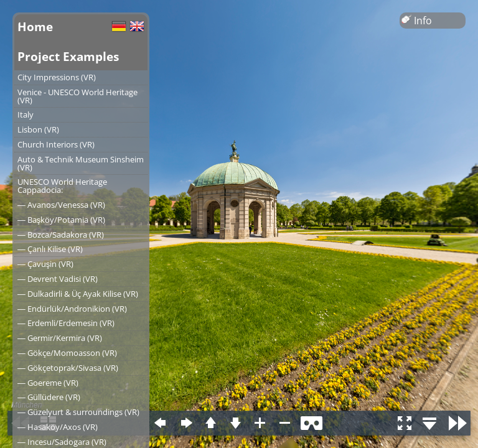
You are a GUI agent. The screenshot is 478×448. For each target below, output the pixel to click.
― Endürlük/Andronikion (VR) (72, 309)
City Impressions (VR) (57, 77)
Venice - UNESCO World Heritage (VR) (77, 96)
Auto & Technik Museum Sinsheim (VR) (81, 163)
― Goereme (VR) (48, 383)
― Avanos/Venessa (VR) (61, 205)
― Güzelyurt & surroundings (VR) (78, 412)
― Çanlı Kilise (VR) (50, 249)
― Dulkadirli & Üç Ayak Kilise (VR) (78, 294)
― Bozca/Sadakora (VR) (61, 235)
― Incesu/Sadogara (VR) (62, 442)
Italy (26, 114)
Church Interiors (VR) (56, 144)
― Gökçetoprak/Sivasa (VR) (68, 368)
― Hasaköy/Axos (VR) (58, 427)
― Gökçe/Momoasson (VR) (67, 353)
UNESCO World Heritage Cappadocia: (62, 186)
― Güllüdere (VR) (49, 397)
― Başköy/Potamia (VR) (61, 220)
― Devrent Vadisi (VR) (58, 279)
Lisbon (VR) (38, 129)
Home (35, 26)
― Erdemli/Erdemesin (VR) (66, 323)
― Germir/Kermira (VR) (60, 338)
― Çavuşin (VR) (45, 264)
